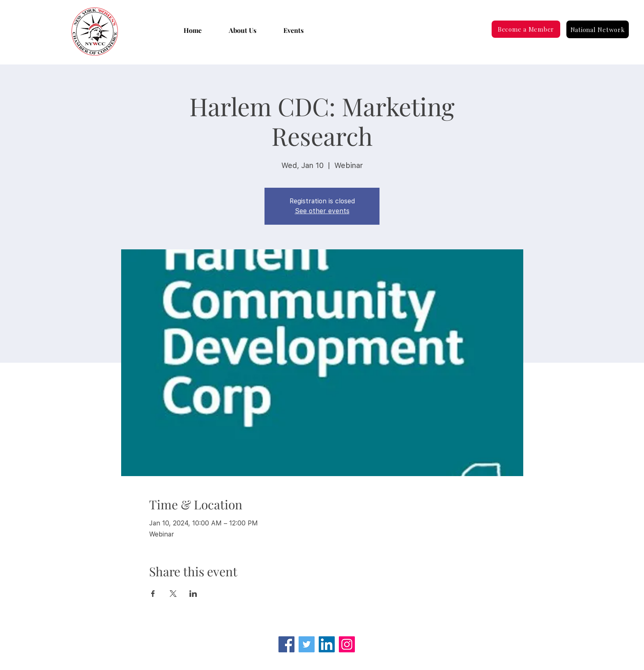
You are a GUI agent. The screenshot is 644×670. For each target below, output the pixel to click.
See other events (322, 211)
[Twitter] (307, 644)
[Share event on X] (173, 594)
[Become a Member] (526, 29)
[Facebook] (286, 644)
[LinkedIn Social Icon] (327, 644)
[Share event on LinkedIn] (193, 594)
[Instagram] (347, 644)
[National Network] (598, 29)
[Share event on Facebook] (153, 594)
